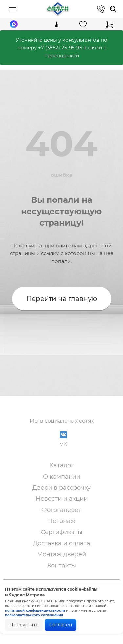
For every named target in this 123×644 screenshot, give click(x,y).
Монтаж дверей (61, 554)
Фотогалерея (62, 510)
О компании (62, 477)
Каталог (61, 465)
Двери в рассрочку (61, 488)
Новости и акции (62, 499)
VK (63, 439)
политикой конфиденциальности (35, 610)
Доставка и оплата (62, 543)
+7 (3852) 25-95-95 (60, 48)
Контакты (62, 566)
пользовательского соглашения (34, 615)
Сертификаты (61, 532)
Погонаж (62, 521)
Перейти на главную (62, 299)
